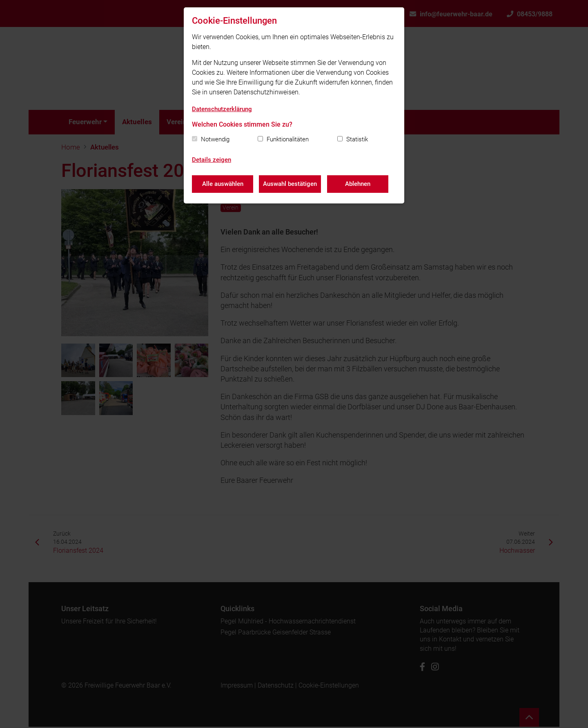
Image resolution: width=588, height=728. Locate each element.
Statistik (357, 139)
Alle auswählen (223, 184)
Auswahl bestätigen (290, 184)
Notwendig (215, 139)
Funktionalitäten (288, 139)
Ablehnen (358, 184)
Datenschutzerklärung (222, 109)
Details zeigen (212, 160)
